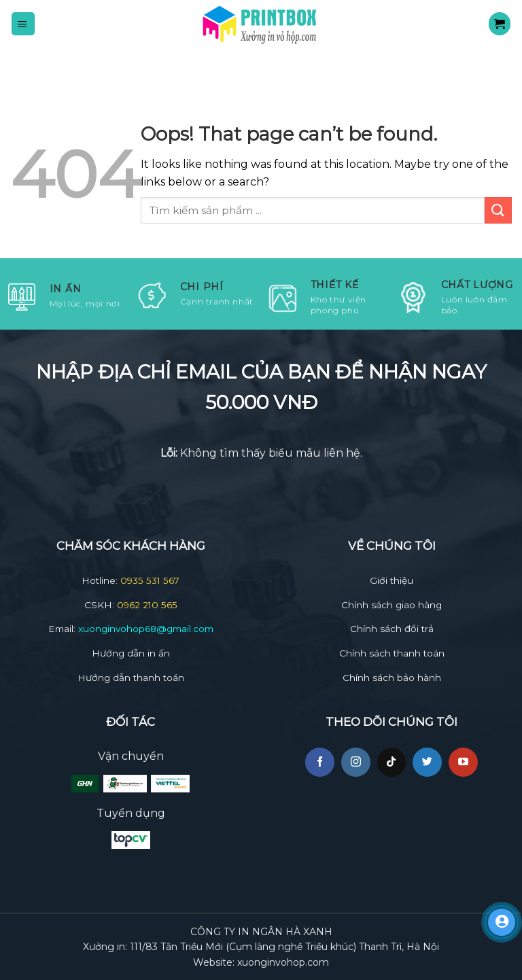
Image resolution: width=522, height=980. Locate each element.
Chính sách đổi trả (392, 629)
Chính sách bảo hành (392, 678)
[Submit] (498, 210)
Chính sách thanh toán (392, 653)
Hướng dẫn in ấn (131, 653)
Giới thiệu (391, 580)
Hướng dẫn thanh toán (131, 678)
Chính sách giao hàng (391, 605)
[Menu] (23, 23)
